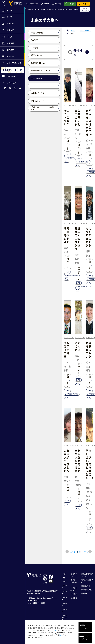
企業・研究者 (58, 9)
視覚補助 (45, 4)
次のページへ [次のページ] (82, 552)
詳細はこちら (68, 144)
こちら (56, 630)
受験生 (31, 9)
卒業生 (49, 9)
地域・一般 (68, 9)
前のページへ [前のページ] (75, 552)
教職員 (76, 9)
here (61, 635)
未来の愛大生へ (86, 31)
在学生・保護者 (40, 9)
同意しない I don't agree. (85, 638)
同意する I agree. (85, 627)
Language (57, 4)
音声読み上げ (32, 4)
